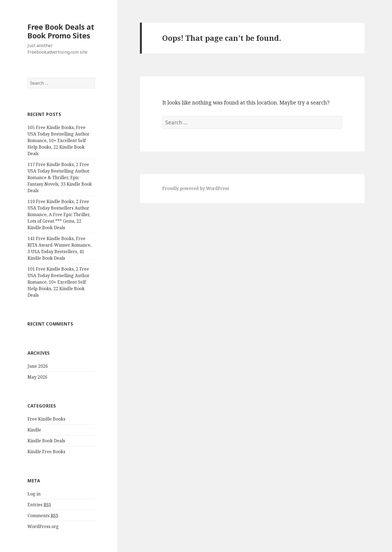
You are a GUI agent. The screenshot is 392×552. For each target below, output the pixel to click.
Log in (34, 494)
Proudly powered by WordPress (196, 188)
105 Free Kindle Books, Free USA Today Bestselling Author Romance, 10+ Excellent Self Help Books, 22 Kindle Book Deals (59, 140)
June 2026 (38, 366)
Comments (43, 516)
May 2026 (37, 377)
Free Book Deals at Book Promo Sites (61, 31)
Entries (39, 505)
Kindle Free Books (46, 452)
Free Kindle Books (46, 419)
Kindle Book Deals (46, 441)
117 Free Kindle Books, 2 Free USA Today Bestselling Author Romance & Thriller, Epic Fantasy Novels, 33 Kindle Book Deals (60, 177)
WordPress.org (43, 526)
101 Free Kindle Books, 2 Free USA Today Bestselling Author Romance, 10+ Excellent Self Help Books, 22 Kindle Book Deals (59, 282)
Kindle (34, 430)
